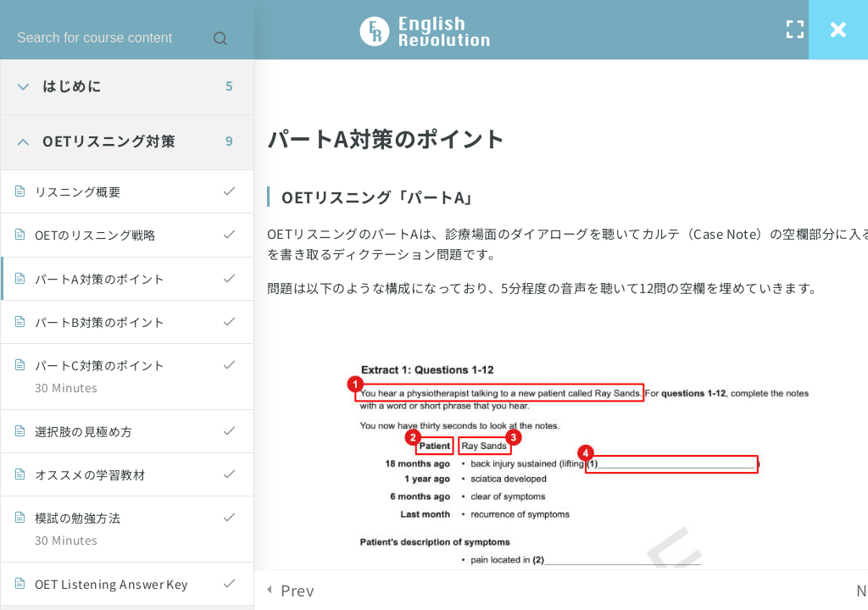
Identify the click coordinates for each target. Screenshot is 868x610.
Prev (297, 590)
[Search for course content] (220, 38)
